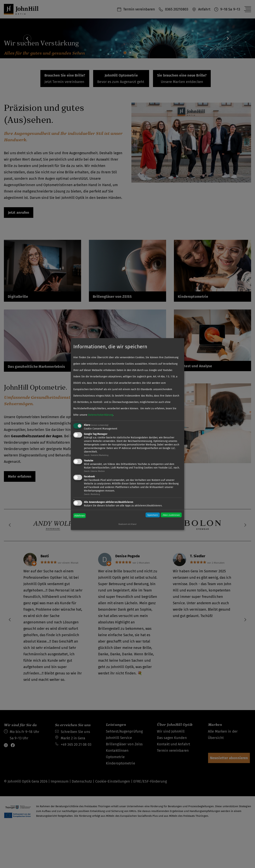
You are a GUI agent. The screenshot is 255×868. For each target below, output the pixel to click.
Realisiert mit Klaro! (127, 524)
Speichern (153, 515)
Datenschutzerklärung (100, 415)
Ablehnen (80, 516)
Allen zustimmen (171, 515)
